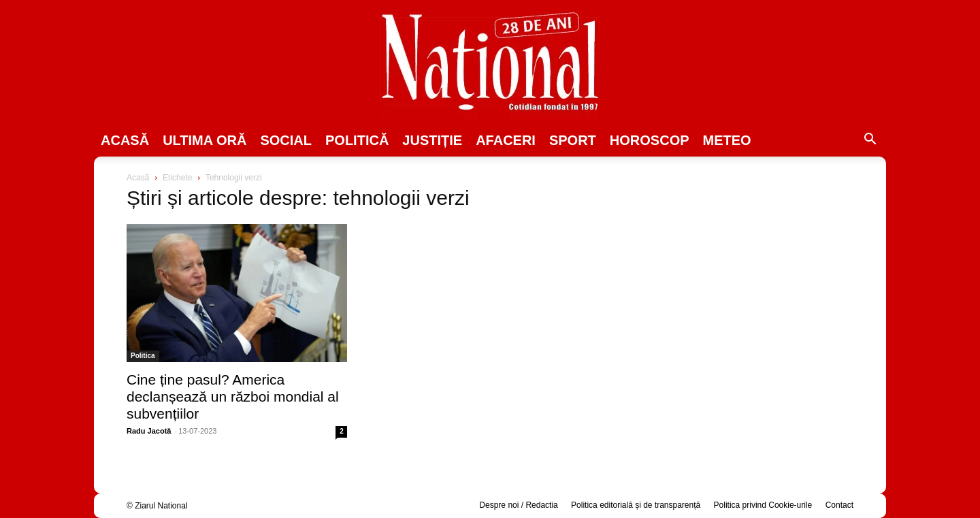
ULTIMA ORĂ (205, 140)
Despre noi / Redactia (518, 505)
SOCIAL (286, 140)
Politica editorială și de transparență (636, 505)
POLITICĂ (357, 140)
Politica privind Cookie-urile (763, 505)
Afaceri (506, 140)
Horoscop (650, 140)
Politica (143, 356)
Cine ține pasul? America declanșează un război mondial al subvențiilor (233, 396)
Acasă (125, 140)
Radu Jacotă (149, 431)
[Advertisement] (743, 276)
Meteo (727, 140)
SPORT (573, 140)
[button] (870, 141)
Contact (839, 505)
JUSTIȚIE (432, 140)
